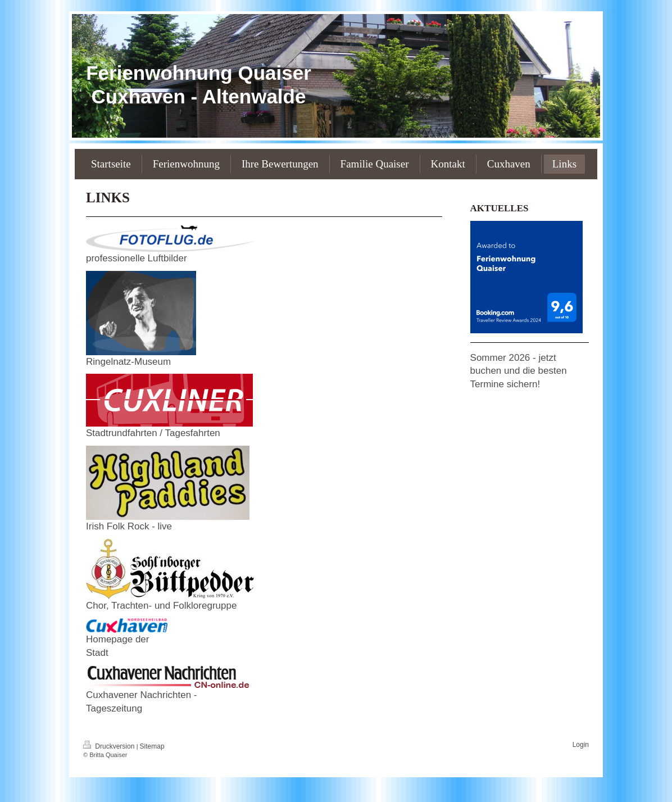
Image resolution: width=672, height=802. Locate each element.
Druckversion (110, 746)
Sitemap (152, 746)
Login (581, 745)
